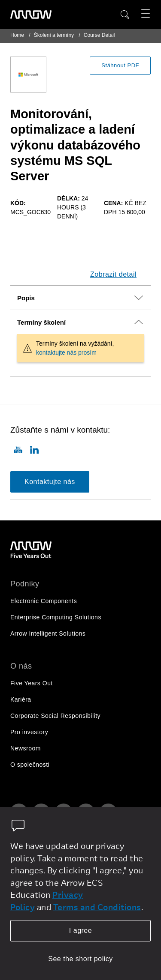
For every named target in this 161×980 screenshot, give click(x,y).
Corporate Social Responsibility (55, 716)
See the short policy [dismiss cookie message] (80, 959)
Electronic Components (44, 601)
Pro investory (29, 732)
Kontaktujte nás (50, 482)
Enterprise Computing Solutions (56, 617)
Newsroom (26, 748)
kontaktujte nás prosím (66, 353)
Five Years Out (32, 683)
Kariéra (21, 699)
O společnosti (30, 765)
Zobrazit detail (113, 274)
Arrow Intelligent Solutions (48, 633)
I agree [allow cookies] (80, 931)
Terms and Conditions (97, 907)
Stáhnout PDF (120, 65)
